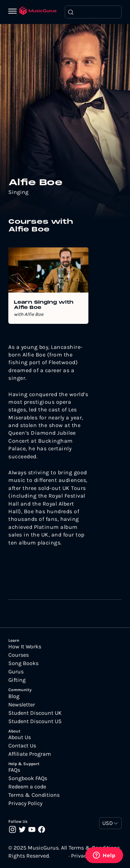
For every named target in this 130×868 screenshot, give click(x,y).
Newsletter (22, 705)
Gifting (17, 680)
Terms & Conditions (34, 795)
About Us (20, 737)
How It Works (25, 647)
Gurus (16, 672)
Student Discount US (35, 721)
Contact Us (22, 746)
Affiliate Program (30, 754)
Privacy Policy (25, 803)
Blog (14, 696)
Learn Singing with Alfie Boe (44, 305)
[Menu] (14, 12)
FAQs (14, 770)
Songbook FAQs (28, 778)
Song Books (23, 663)
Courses (19, 655)
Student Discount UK (35, 713)
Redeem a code (27, 787)
